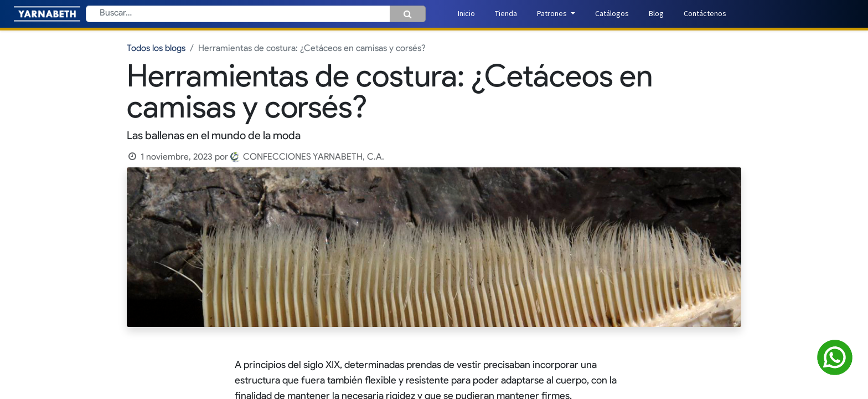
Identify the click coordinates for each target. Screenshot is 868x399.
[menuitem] (466, 14)
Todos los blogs (156, 49)
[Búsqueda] (408, 14)
